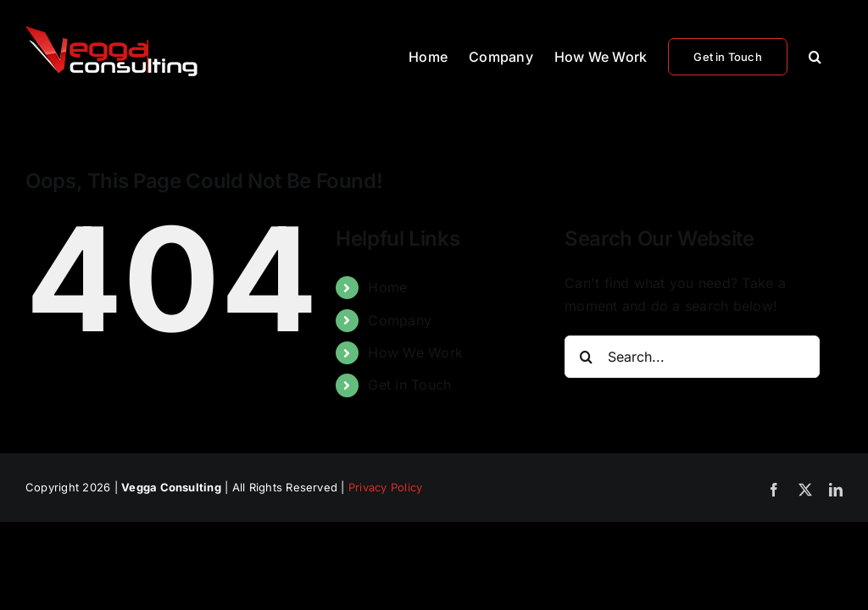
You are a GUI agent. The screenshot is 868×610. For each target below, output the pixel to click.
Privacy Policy (385, 487)
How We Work (415, 352)
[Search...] (692, 357)
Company (400, 320)
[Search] (586, 357)
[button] (815, 55)
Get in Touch (409, 385)
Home (387, 287)
